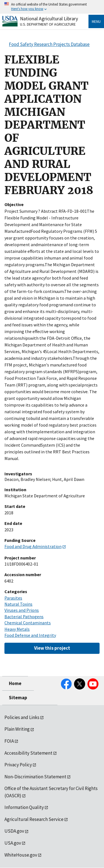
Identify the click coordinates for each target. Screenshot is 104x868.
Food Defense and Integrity (30, 635)
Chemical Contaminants (28, 623)
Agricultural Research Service (34, 819)
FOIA (9, 741)
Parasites (13, 598)
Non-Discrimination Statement (35, 777)
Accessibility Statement (28, 753)
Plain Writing (17, 729)
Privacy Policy (18, 765)
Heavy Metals (17, 629)
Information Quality (24, 807)
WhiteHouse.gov (21, 855)
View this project (52, 648)
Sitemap (18, 698)
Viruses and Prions (22, 610)
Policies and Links (22, 717)
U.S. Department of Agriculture (48, 24)
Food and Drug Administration (33, 546)
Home (15, 683)
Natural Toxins (18, 604)
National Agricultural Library (49, 19)
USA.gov (13, 843)
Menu (96, 21)
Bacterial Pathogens (24, 617)
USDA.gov (14, 831)
